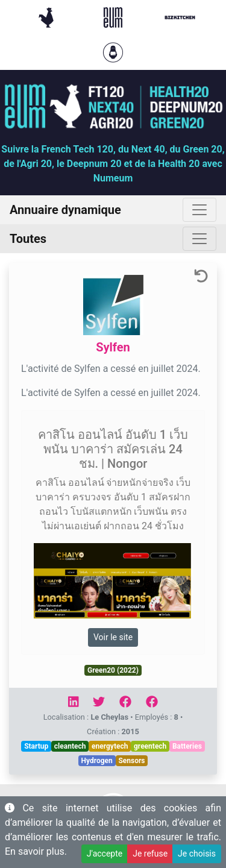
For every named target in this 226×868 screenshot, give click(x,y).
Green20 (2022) (113, 670)
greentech (150, 746)
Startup (36, 746)
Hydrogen (97, 761)
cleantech (70, 746)
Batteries (187, 746)
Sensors (131, 761)
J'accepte (105, 854)
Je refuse (150, 854)
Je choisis (197, 854)
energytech (110, 746)
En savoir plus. (36, 851)
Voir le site (113, 637)
